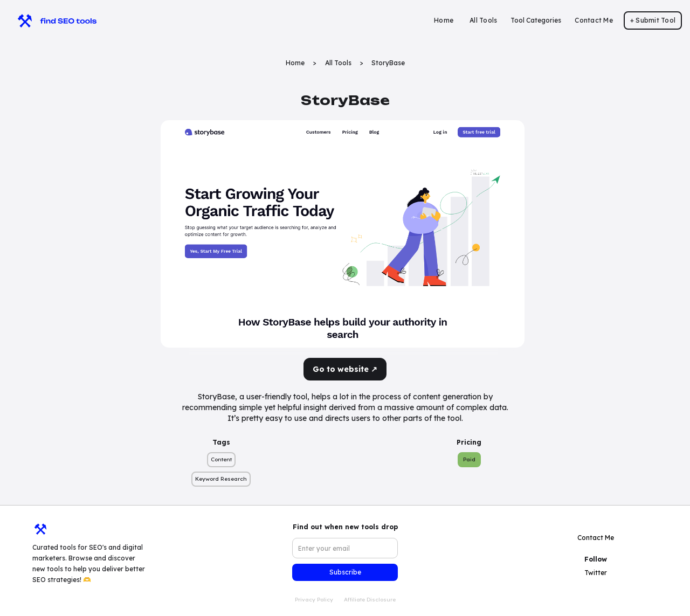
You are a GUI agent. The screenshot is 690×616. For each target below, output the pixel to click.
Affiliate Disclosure (370, 600)
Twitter (596, 573)
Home (444, 20)
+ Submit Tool (653, 20)
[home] (52, 20)
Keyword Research (221, 479)
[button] (536, 20)
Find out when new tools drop (345, 527)
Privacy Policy (314, 600)
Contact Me (594, 20)
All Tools (483, 20)
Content (221, 459)
